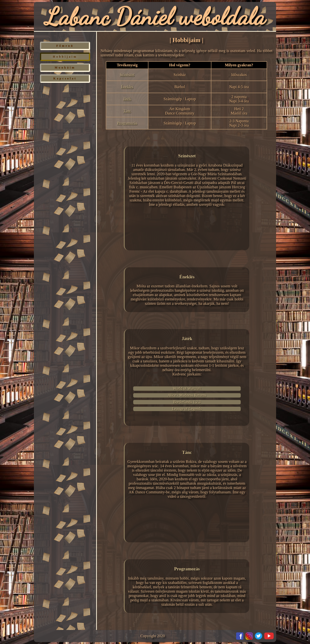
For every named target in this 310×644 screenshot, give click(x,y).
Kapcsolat (65, 78)
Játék (127, 99)
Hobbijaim (65, 57)
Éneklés (127, 87)
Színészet (127, 75)
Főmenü (65, 46)
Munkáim (65, 68)
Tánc (127, 111)
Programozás (127, 123)
